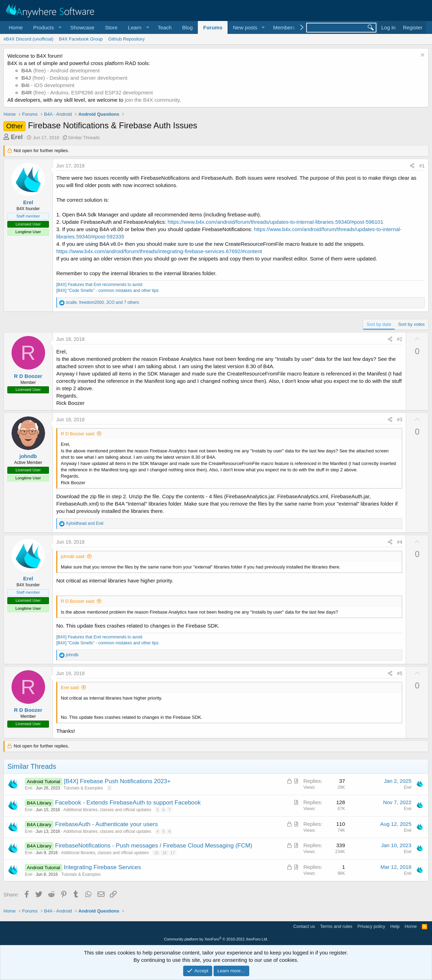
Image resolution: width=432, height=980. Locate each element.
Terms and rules (336, 926)
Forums (213, 27)
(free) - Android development (60, 70)
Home (16, 27)
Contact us (304, 926)
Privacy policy (371, 926)
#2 (400, 339)
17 (173, 853)
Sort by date (379, 324)
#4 (400, 542)
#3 (400, 420)
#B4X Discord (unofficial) (28, 39)
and (84, 523)
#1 (422, 166)
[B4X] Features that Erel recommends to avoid (99, 285)
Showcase (82, 27)
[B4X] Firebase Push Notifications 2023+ (117, 781)
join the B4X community (152, 100)
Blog (187, 27)
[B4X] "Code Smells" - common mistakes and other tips (107, 291)
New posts (245, 27)
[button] (46, 27)
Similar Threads (84, 138)
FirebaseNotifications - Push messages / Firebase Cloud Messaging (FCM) (154, 846)
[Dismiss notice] (422, 56)
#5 (400, 673)
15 (156, 853)
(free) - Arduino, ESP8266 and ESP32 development (87, 92)
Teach (165, 27)
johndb (28, 456)
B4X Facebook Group (81, 39)
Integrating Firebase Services (102, 867)
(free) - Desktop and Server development (74, 78)
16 (164, 853)
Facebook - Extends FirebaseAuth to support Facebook (128, 803)
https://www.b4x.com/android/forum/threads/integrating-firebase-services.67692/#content (159, 251)
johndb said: (73, 556)
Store (111, 27)
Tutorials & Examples (83, 788)
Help (395, 926)
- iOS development (48, 85)
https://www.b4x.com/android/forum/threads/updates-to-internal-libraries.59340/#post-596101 (276, 222)
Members (284, 27)
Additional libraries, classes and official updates (107, 810)
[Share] (412, 166)
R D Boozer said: (78, 434)
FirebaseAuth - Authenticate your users (107, 824)
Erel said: (70, 688)
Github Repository (127, 39)
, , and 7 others (102, 302)
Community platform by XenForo (216, 939)
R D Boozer (28, 376)
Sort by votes (411, 324)
